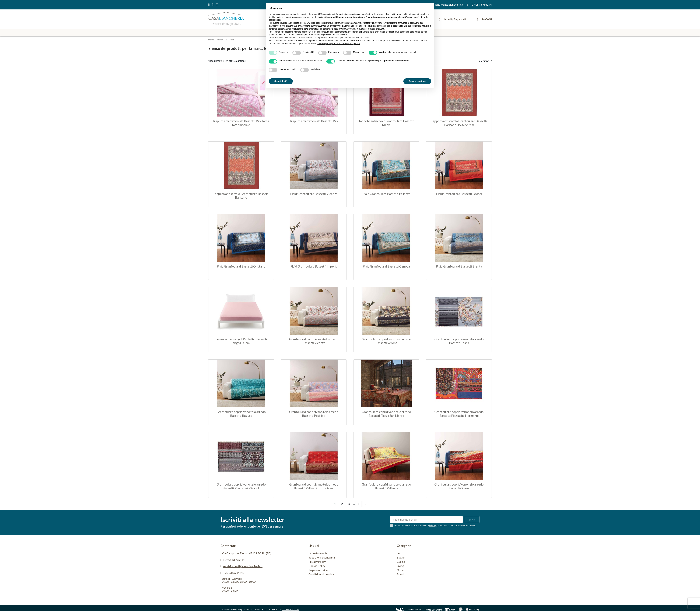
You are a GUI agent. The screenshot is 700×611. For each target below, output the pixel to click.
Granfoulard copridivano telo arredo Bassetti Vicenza (314, 341)
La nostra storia (318, 553)
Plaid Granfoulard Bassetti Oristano (241, 266)
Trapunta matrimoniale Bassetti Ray (314, 121)
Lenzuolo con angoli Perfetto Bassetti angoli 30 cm (241, 341)
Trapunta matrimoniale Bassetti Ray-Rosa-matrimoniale (241, 123)
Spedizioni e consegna (322, 557)
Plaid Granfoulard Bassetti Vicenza (314, 194)
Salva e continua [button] (417, 81)
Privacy (433, 525)
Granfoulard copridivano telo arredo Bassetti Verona (386, 341)
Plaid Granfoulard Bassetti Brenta (459, 266)
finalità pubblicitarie (410, 26)
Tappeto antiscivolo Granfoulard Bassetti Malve (386, 123)
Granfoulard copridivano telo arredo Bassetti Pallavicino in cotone (314, 486)
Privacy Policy (317, 562)
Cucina (401, 562)
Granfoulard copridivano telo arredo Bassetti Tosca (459, 341)
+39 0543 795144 (234, 560)
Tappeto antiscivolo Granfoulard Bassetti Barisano (241, 196)
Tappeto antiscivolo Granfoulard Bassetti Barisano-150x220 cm (459, 123)
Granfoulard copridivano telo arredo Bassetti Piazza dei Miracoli (241, 486)
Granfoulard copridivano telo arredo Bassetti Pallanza (386, 486)
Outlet (401, 570)
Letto (400, 553)
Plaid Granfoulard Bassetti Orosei (459, 194)
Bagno (401, 557)
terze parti (315, 23)
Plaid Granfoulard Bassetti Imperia (314, 266)
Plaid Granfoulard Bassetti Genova (386, 266)
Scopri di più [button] (281, 81)
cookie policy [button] (275, 20)
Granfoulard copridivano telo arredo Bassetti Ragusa (241, 414)
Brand (400, 574)
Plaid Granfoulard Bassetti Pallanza (386, 194)
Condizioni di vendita (321, 574)
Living (400, 566)
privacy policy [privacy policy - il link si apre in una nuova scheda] (383, 14)
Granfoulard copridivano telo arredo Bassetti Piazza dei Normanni (459, 414)
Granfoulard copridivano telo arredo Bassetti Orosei (459, 486)
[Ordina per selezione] (484, 61)
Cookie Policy (317, 566)
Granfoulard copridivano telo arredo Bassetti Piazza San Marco (386, 414)
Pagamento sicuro (319, 570)
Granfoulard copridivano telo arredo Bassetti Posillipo (314, 414)
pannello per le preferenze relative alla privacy (338, 44)
